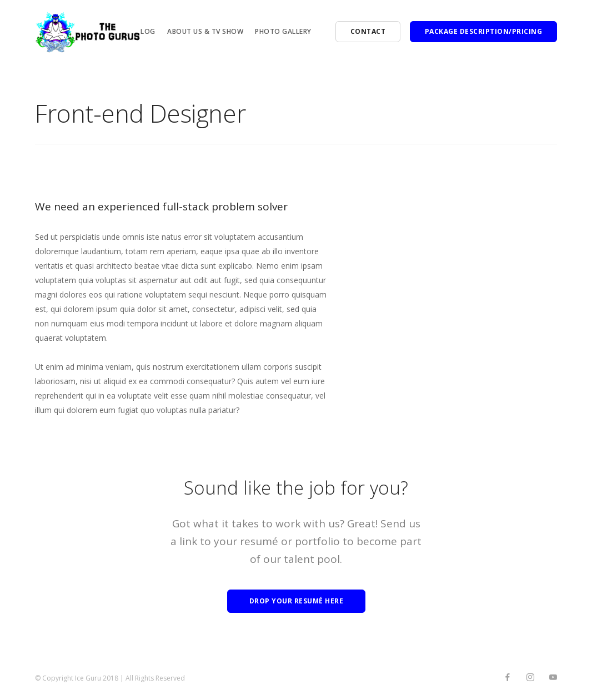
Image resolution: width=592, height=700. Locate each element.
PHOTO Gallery (283, 31)
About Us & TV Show (205, 31)
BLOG (146, 31)
